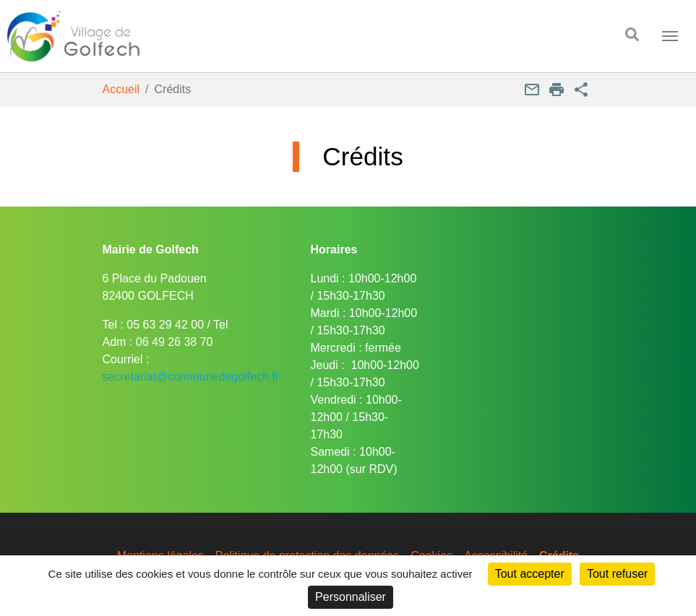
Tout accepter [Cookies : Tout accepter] (530, 574)
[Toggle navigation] (670, 36)
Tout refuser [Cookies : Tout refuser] (617, 574)
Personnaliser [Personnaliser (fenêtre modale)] (351, 597)
